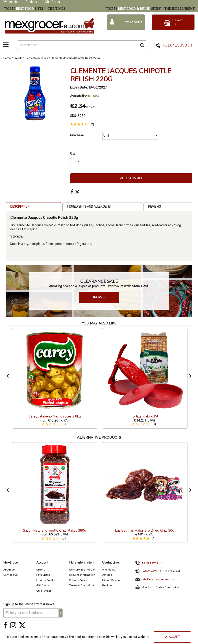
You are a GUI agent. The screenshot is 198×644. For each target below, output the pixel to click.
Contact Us (11, 575)
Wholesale (11, 2)
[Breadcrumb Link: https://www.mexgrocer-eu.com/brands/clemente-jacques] (36, 58)
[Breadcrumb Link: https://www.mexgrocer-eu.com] (7, 58)
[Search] (77, 45)
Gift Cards (52, 2)
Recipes (31, 2)
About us (9, 570)
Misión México (111, 580)
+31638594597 (152, 563)
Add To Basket (131, 178)
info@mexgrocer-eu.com (158, 579)
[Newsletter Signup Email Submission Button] (61, 613)
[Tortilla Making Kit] (145, 370)
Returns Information (82, 575)
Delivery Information (82, 570)
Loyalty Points (46, 580)
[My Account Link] (126, 22)
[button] (83, 124)
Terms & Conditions (82, 585)
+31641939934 (177, 45)
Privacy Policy (78, 580)
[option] (55, 378)
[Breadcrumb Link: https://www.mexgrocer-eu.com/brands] (18, 58)
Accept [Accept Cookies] (172, 637)
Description (20, 207)
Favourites (43, 575)
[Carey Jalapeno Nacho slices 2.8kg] (55, 370)
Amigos (107, 575)
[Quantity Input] (79, 162)
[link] (72, 192)
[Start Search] (142, 45)
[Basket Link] (173, 22)
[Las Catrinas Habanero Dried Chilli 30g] (145, 485)
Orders (41, 570)
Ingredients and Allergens (89, 207)
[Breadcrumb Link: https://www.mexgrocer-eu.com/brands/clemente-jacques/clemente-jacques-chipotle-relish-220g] (75, 58)
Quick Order (44, 591)
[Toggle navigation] (6, 45)
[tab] (33, 207)
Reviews (155, 207)
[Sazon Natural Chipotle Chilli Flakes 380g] (55, 485)
